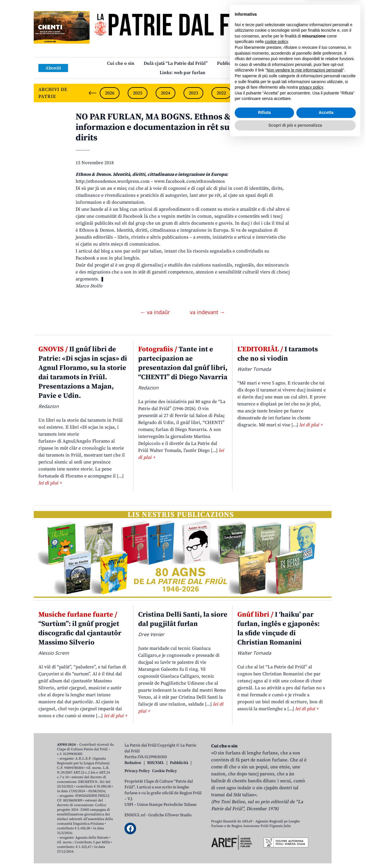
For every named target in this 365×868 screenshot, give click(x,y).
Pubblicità (179, 763)
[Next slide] (322, 93)
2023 (193, 93)
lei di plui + (50, 483)
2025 (138, 93)
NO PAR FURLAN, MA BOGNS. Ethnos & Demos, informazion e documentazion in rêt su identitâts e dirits (176, 127)
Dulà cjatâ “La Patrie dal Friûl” (176, 63)
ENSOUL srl (135, 815)
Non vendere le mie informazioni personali (305, 797)
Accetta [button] (326, 840)
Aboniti (53, 68)
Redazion (133, 763)
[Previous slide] (92, 93)
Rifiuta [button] (264, 840)
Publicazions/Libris (237, 63)
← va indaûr (156, 312)
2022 (221, 93)
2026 (110, 93)
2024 (165, 93)
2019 (305, 93)
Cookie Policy (164, 771)
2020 (277, 93)
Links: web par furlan (182, 73)
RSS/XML (156, 763)
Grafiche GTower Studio (170, 815)
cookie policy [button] (276, 769)
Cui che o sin (121, 63)
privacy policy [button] (311, 814)
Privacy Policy (137, 771)
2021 (249, 93)
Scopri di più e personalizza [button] (295, 852)
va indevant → (207, 312)
